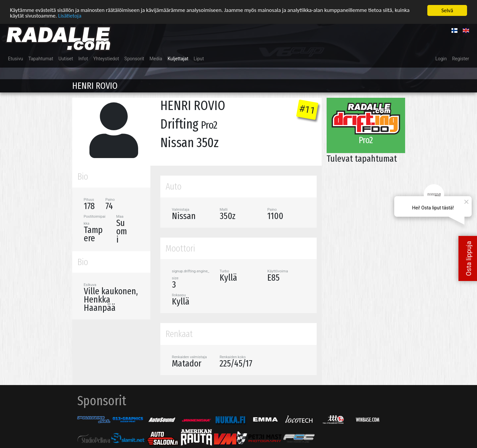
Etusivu (15, 58)
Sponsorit (134, 58)
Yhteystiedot (106, 58)
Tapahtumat (41, 58)
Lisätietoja (70, 16)
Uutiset (66, 58)
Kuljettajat (178, 58)
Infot (83, 58)
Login (441, 58)
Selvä (447, 10)
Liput (199, 58)
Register (461, 58)
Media (156, 58)
